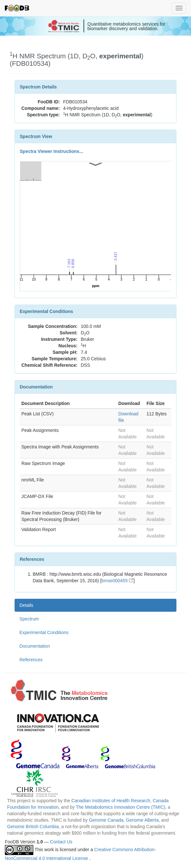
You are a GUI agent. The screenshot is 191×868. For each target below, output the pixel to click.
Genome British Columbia (33, 827)
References (31, 660)
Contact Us (61, 842)
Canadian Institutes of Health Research (111, 801)
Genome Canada (106, 820)
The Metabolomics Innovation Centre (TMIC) (120, 807)
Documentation (35, 646)
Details (26, 605)
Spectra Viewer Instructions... (51, 151)
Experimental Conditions (44, 632)
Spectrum (29, 619)
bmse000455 (117, 581)
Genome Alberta (142, 820)
